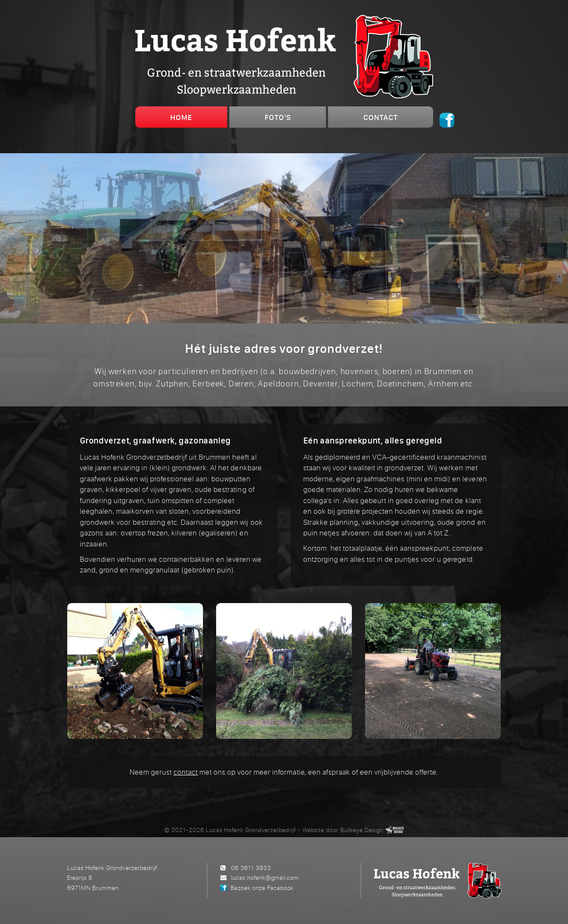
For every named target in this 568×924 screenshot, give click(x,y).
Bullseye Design (362, 830)
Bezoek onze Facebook (262, 888)
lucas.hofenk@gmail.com (265, 877)
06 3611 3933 (251, 868)
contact (186, 772)
